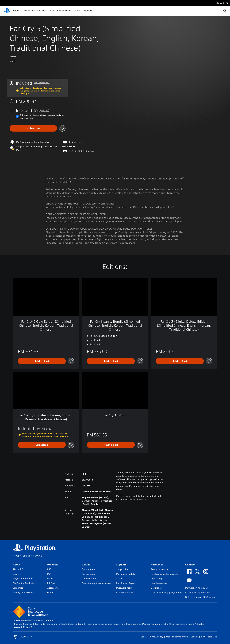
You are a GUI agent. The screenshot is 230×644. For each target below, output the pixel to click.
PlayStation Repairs (126, 583)
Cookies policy (198, 637)
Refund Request (125, 592)
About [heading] (17, 564)
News (68, 11)
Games (17, 11)
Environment (88, 569)
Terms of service (159, 569)
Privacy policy (156, 637)
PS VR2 (51, 579)
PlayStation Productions (25, 583)
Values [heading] (86, 564)
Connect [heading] (190, 564)
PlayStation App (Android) (199, 592)
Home (16, 556)
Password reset (124, 588)
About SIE (18, 569)
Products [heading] (53, 564)
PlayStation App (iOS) (196, 588)
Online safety (89, 579)
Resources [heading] (157, 564)
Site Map (213, 637)
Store (77, 11)
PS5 (26, 11)
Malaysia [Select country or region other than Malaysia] (23, 637)
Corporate (18, 588)
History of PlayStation (24, 592)
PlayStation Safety (126, 574)
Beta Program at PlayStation (200, 597)
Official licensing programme (166, 592)
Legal (143, 637)
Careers (17, 574)
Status (120, 579)
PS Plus (43, 11)
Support (88, 11)
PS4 (33, 11)
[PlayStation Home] (7, 11)
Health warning (159, 583)
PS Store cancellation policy (165, 574)
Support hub (123, 569)
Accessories (56, 11)
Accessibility (88, 574)
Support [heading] (121, 564)
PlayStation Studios (23, 579)
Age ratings (157, 579)
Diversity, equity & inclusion (96, 583)
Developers (157, 588)
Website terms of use (177, 637)
